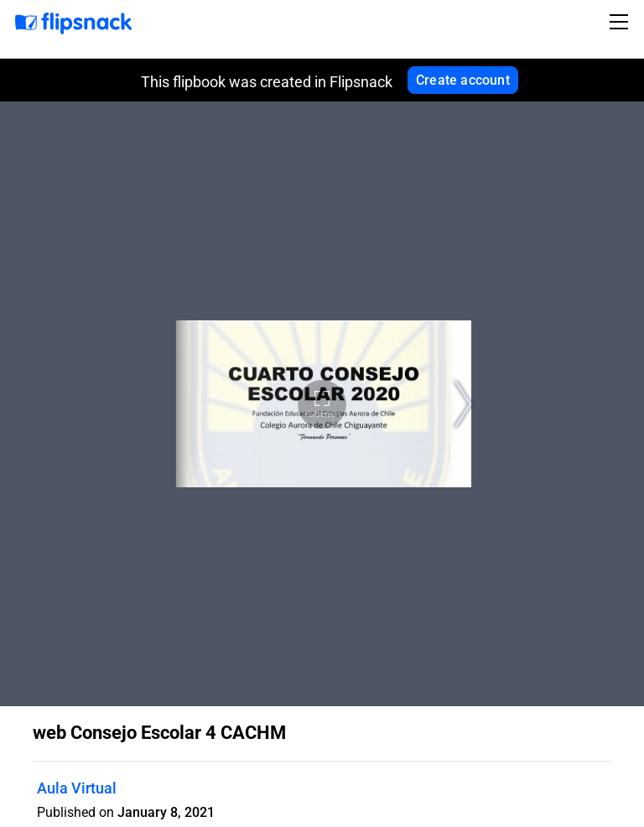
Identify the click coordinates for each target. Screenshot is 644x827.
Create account (463, 80)
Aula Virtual (77, 788)
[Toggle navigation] (621, 22)
